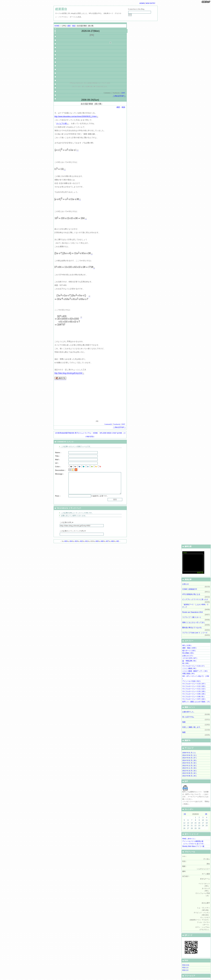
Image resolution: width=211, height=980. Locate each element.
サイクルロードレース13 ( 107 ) (194, 684)
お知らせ (186, 584)
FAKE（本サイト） (189, 839)
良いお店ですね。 (189, 717)
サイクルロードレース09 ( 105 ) (194, 694)
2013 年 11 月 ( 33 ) (189, 768)
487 (107, 541)
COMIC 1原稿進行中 (190, 589)
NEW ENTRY (151, 3)
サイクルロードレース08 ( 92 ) (193, 697)
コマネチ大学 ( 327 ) (190, 658)
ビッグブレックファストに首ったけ (195, 599)
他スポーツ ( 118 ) (189, 651)
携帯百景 (200, 573)
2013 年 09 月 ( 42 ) (189, 773)
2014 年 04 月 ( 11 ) (189, 755)
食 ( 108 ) (186, 663)
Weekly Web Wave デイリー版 (193, 846)
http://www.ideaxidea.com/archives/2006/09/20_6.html (75, 116)
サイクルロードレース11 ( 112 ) (194, 689)
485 (118, 541)
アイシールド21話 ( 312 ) (191, 681)
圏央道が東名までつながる (192, 627)
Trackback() (117, 424)
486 (112, 541)
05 (206, 814)
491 (86, 541)
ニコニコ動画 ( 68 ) (189, 668)
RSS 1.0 (185, 968)
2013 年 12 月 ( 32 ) (189, 766)
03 (185, 814)
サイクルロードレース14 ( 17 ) (193, 666)
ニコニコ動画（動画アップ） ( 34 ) (195, 671)
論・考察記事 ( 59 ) (189, 661)
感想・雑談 (71, 26)
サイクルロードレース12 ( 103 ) (194, 686)
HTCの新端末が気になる (191, 594)
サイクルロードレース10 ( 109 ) (194, 691)
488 (102, 541)
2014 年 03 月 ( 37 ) (189, 758)
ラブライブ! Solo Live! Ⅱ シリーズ (195, 633)
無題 (184, 722)
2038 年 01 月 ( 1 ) (189, 753)
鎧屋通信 (61, 9)
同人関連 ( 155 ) (188, 653)
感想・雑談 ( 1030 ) (189, 648)
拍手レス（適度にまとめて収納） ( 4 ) (196, 702)
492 (81, 541)
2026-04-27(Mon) (90, 31)
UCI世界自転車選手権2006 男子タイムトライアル (73, 433)
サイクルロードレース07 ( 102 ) (194, 699)
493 (76, 541)
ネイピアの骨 (61, 124)
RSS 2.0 (185, 970)
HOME (57, 26)
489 (97, 541)
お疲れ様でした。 (189, 712)
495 (66, 541)
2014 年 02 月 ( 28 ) (189, 760)
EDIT (123, 93)
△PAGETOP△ (119, 96)
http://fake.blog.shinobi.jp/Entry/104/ (68, 373)
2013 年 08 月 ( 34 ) (189, 776)
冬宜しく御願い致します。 (192, 727)
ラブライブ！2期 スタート (192, 617)
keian (185, 552)
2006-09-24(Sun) (90, 100)
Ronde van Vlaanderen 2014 (193, 612)
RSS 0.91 (186, 965)
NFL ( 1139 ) (187, 645)
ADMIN (142, 3)
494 (71, 541)
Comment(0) (108, 424)
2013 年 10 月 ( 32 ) (189, 771)
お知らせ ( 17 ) (188, 656)
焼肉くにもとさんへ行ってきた (194, 622)
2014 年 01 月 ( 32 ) (189, 763)
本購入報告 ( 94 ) (188, 674)
